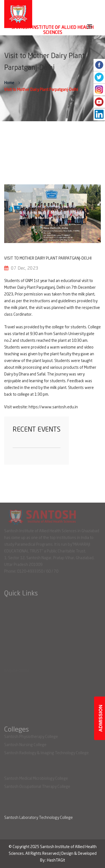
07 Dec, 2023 (25, 269)
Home (9, 83)
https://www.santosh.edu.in (53, 407)
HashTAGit (56, 860)
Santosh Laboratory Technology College (39, 818)
